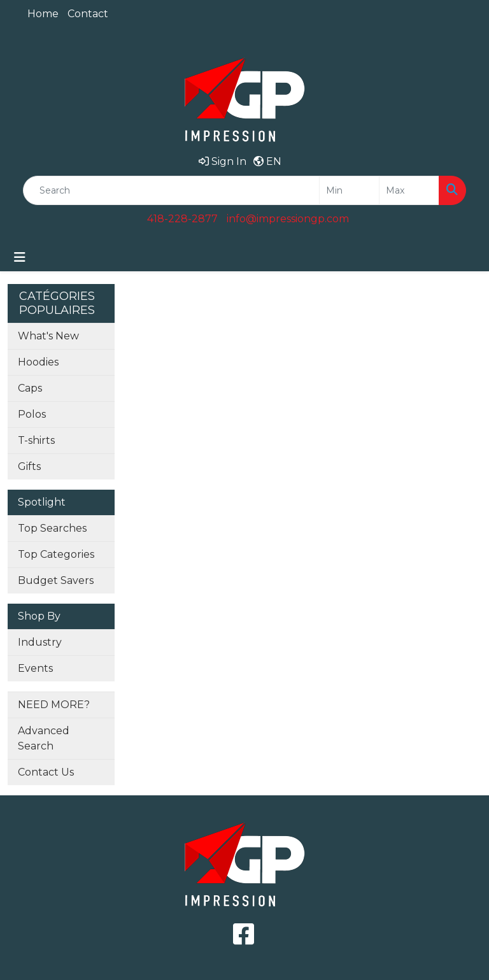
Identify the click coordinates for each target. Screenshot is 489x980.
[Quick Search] (171, 190)
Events (35, 668)
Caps (30, 388)
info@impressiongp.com (288, 219)
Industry (40, 642)
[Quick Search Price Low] (349, 190)
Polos (32, 414)
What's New (48, 336)
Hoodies (38, 362)
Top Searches (52, 528)
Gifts (29, 466)
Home (43, 14)
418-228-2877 (182, 219)
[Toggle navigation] (20, 257)
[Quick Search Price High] (409, 190)
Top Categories (56, 554)
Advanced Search (44, 738)
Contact (88, 14)
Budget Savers (56, 580)
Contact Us (46, 772)
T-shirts (36, 440)
